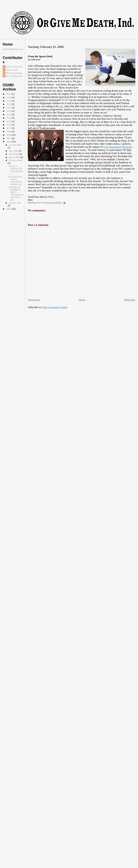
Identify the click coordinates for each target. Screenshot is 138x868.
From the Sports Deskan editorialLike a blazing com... (16, 180)
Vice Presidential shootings (118, 147)
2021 (9, 108)
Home (82, 300)
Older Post (130, 300)
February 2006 (16, 160)
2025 (9, 94)
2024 (9, 97)
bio (61, 106)
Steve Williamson (14, 76)
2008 (9, 135)
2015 (9, 121)
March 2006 (15, 157)
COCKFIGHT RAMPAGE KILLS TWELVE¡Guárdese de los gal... (16, 194)
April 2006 (14, 154)
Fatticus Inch (12, 70)
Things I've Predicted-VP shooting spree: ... (16, 170)
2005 (9, 209)
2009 (9, 131)
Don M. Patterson (14, 67)
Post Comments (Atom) (55, 307)
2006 (9, 142)
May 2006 (14, 151)
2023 (9, 101)
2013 (9, 125)
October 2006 (15, 145)
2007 (9, 138)
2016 (9, 118)
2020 (9, 111)
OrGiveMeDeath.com (13, 49)
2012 (9, 128)
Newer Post (34, 300)
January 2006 (15, 203)
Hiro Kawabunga (14, 73)
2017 (9, 114)
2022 (9, 104)
